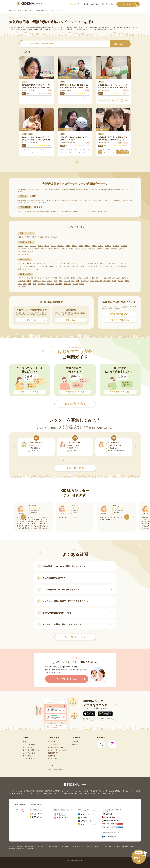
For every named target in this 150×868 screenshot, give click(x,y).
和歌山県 (54, 237)
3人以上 (115, 263)
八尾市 (101, 246)
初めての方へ (76, 4)
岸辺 (61, 278)
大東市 (37, 249)
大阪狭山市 (22, 252)
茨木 (28, 278)
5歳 (73, 266)
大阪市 (21, 246)
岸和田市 (33, 246)
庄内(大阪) (116, 278)
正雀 (109, 278)
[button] (64, 460)
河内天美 (46, 278)
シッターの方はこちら (130, 4)
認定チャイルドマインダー (69, 263)
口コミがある (33, 269)
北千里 (66, 278)
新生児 (90, 266)
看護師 (91, 263)
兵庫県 (40, 237)
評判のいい (22, 269)
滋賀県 (21, 237)
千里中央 (22, 281)
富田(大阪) (85, 281)
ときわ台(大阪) (69, 281)
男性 (96, 263)
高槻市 (68, 246)
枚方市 (88, 246)
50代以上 (124, 266)
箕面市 (50, 249)
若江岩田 (59, 284)
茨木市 (94, 246)
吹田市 (53, 246)
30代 (112, 266)
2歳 (60, 266)
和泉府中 (22, 278)
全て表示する (23, 255)
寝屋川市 (124, 246)
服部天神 (99, 281)
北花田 (73, 278)
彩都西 (75, 284)
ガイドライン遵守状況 (93, 846)
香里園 (86, 278)
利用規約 (19, 846)
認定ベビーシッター (50, 263)
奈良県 (47, 237)
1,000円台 (123, 263)
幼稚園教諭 (37, 263)
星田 (25, 284)
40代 (117, 266)
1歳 (56, 266)
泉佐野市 (108, 246)
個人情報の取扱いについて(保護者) (59, 846)
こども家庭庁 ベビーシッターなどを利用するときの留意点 (119, 846)
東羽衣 (114, 281)
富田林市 (116, 246)
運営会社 (12, 846)
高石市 (84, 249)
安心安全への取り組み (91, 4)
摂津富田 (125, 278)
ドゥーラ (83, 263)
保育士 (29, 263)
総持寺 (29, 281)
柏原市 (57, 249)
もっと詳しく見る (79, 637)
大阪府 (34, 237)
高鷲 (55, 281)
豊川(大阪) (67, 284)
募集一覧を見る (79, 468)
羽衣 (92, 281)
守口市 (81, 246)
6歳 (77, 266)
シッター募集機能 (89, 428)
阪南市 (31, 252)
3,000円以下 (44, 266)
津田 (60, 281)
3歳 (64, 266)
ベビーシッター (60, 27)
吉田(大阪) (42, 284)
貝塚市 (75, 246)
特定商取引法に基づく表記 (17, 849)
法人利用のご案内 (108, 4)
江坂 (39, 278)
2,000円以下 (34, 266)
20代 (107, 266)
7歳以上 (83, 266)
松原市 (31, 249)
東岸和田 (107, 281)
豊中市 (40, 246)
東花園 (121, 281)
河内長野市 (22, 249)
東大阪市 (100, 249)
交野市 (122, 249)
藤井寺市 (92, 249)
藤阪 (20, 284)
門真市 (71, 249)
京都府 (27, 237)
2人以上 (107, 263)
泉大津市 (61, 246)
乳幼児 (96, 266)
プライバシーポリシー (78, 846)
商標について (31, 849)
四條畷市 (114, 249)
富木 (78, 281)
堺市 (27, 246)
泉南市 (107, 249)
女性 (101, 263)
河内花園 (54, 278)
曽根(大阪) (37, 281)
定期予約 (22, 263)
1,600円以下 (23, 266)
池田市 (47, 246)
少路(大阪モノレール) (98, 278)
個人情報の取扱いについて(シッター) (35, 846)
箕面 (35, 284)
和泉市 (44, 249)
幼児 (102, 266)
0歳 (52, 266)
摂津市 (78, 249)
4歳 (69, 266)
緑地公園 (51, 284)
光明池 (79, 278)
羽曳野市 (64, 249)
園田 (44, 281)
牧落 (30, 284)
